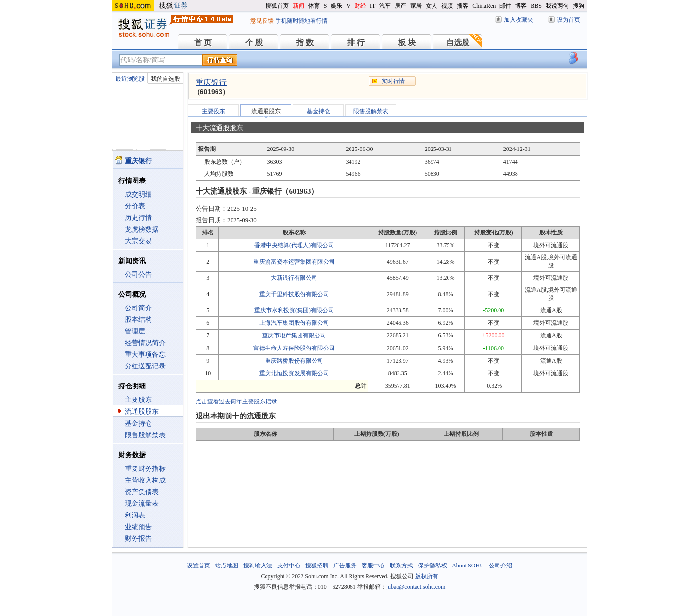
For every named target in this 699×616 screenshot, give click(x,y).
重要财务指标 (145, 469)
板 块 (407, 42)
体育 (314, 6)
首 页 (203, 42)
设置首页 (199, 566)
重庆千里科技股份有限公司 (294, 294)
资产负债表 (142, 492)
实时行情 (393, 81)
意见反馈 (262, 21)
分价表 (135, 206)
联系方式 (401, 566)
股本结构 (138, 320)
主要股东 (138, 400)
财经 (360, 6)
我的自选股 (166, 79)
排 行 (356, 42)
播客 (463, 6)
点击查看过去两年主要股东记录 (236, 401)
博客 (521, 6)
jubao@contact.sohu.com (416, 587)
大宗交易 (138, 241)
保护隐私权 (433, 566)
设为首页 (568, 20)
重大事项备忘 (145, 355)
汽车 (385, 6)
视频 (447, 6)
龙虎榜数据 (142, 229)
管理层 (135, 331)
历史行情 (138, 218)
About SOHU (468, 566)
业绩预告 (138, 527)
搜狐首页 (277, 6)
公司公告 (138, 275)
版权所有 (427, 576)
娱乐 (336, 6)
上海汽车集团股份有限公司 (294, 323)
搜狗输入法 (258, 566)
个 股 (254, 42)
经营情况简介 (145, 343)
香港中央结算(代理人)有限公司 (294, 245)
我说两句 (557, 6)
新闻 (299, 6)
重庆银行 (211, 82)
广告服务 (345, 566)
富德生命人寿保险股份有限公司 (294, 348)
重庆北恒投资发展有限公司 (294, 373)
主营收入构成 (145, 480)
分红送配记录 (145, 366)
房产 (400, 6)
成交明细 (138, 194)
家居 (416, 6)
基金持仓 (138, 424)
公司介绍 (500, 566)
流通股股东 (142, 411)
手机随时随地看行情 (301, 21)
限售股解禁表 (145, 435)
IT (373, 6)
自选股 (458, 42)
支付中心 (289, 566)
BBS (536, 6)
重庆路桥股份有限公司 (294, 361)
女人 (432, 6)
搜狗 (579, 6)
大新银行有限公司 (294, 278)
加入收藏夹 (518, 20)
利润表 (135, 515)
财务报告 (138, 539)
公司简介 (138, 308)
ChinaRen (484, 6)
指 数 (305, 42)
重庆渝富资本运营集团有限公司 (294, 262)
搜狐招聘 (317, 566)
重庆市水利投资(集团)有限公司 (294, 310)
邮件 (505, 6)
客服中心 (373, 566)
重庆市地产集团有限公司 (294, 335)
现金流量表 (142, 504)
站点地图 (227, 566)
